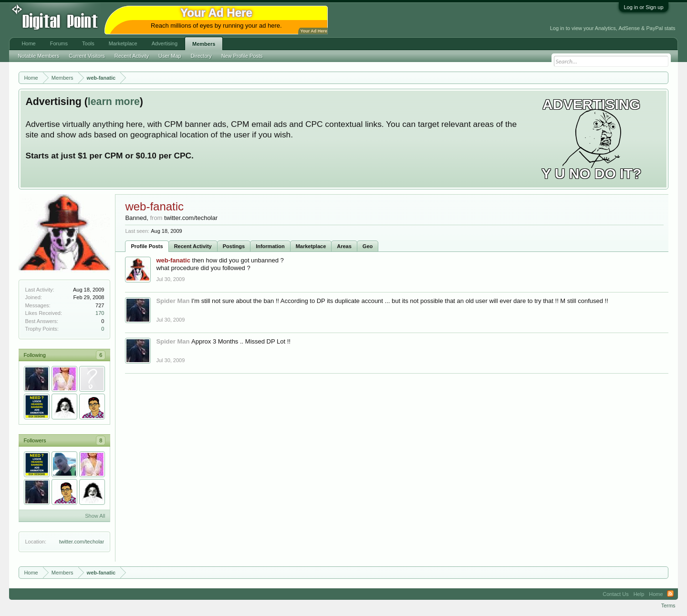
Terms (668, 606)
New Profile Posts (242, 56)
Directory (201, 56)
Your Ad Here (313, 31)
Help (639, 594)
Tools (88, 43)
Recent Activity (193, 246)
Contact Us (615, 594)
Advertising (165, 43)
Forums (59, 43)
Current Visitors (87, 56)
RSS (670, 594)
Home (28, 43)
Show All (95, 516)
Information (270, 246)
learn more (114, 102)
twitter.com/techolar (82, 542)
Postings (234, 246)
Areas (344, 246)
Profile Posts (147, 246)
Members (204, 44)
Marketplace (311, 246)
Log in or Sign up (643, 7)
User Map (170, 56)
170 (100, 313)
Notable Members (38, 56)
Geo (368, 246)
